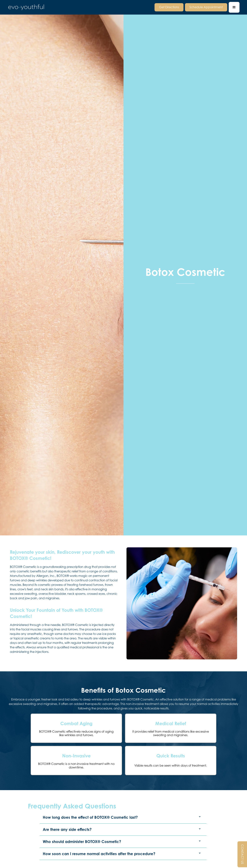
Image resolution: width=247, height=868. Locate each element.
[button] (234, 7)
